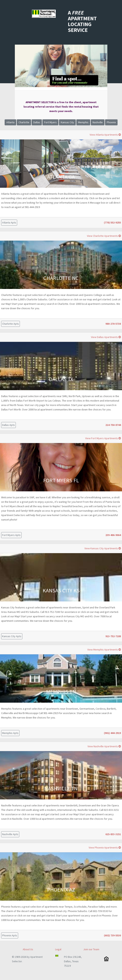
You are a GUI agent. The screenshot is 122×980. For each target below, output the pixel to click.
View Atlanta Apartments (105, 135)
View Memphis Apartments (104, 650)
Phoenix (111, 122)
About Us (28, 949)
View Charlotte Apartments (104, 236)
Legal (58, 949)
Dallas (37, 122)
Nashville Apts (10, 834)
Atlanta (10, 122)
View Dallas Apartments (106, 337)
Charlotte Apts (11, 324)
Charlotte (24, 122)
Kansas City (67, 122)
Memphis (83, 122)
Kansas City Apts (12, 636)
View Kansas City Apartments (103, 548)
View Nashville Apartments (104, 746)
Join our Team (91, 949)
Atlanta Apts (9, 222)
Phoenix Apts (10, 935)
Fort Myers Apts (11, 535)
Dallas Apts (8, 425)
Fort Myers (50, 122)
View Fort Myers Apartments (103, 438)
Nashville (98, 122)
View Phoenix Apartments (105, 848)
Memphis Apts (10, 733)
